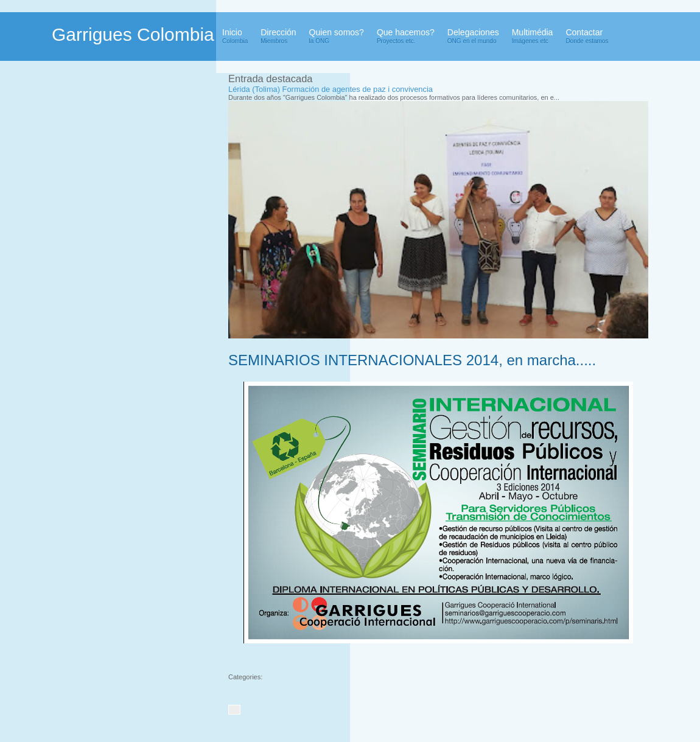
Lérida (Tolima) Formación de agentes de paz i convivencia (331, 89)
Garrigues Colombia (133, 34)
